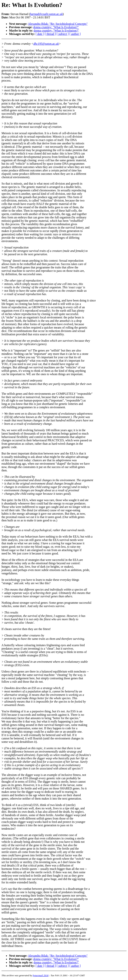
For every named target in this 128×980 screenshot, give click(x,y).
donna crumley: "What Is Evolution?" (56, 27)
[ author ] (75, 34)
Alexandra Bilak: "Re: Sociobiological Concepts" (58, 24)
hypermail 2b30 (41, 975)
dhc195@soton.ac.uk (46, 44)
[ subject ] (63, 34)
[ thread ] (50, 34)
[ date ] (40, 34)
